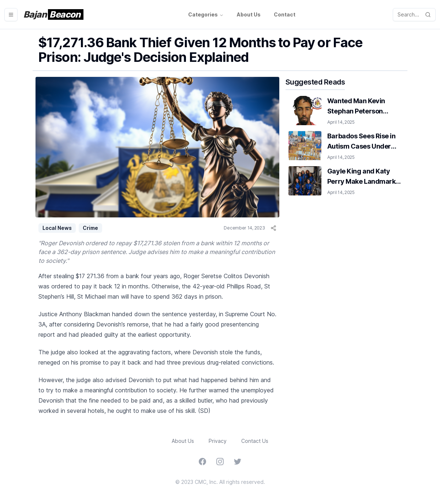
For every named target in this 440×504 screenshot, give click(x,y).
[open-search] (414, 15)
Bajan (53, 14)
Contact (285, 14)
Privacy (218, 441)
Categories (206, 14)
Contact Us (255, 441)
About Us (249, 14)
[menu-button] (11, 15)
